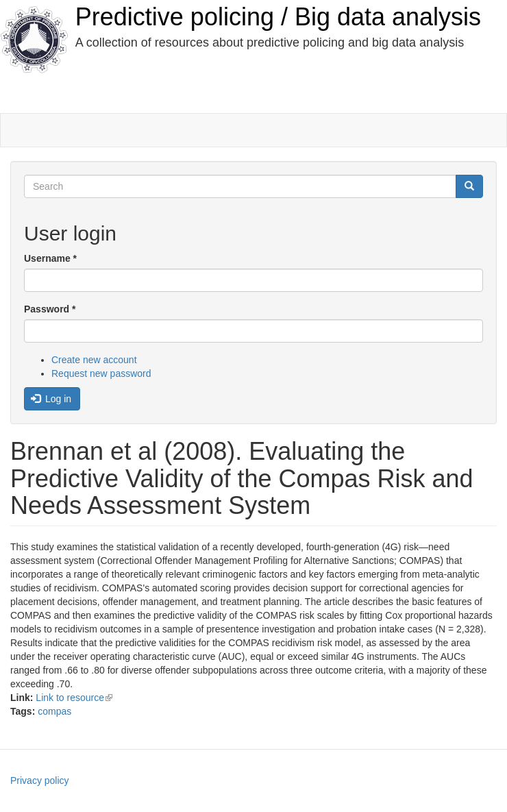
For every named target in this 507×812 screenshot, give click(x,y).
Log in (51, 399)
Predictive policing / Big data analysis (278, 17)
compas (54, 711)
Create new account (94, 360)
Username (50, 258)
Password (50, 309)
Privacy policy (40, 780)
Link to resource (74, 698)
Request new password (101, 373)
